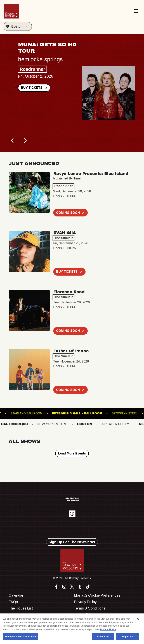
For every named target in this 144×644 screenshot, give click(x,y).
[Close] (138, 619)
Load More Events (72, 453)
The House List (21, 608)
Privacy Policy (85, 602)
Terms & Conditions (90, 608)
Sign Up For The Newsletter (72, 542)
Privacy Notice (108, 629)
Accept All (103, 637)
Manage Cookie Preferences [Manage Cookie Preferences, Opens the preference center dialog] (21, 637)
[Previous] (13, 140)
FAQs (13, 602)
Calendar (16, 595)
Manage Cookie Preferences (97, 595)
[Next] (25, 140)
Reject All (128, 637)
